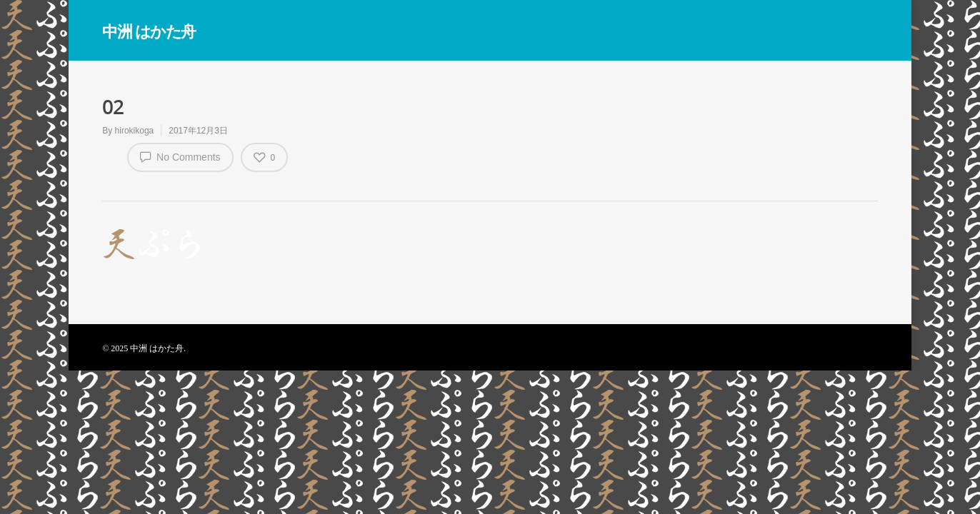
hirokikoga (135, 131)
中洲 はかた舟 (149, 31)
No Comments (180, 156)
